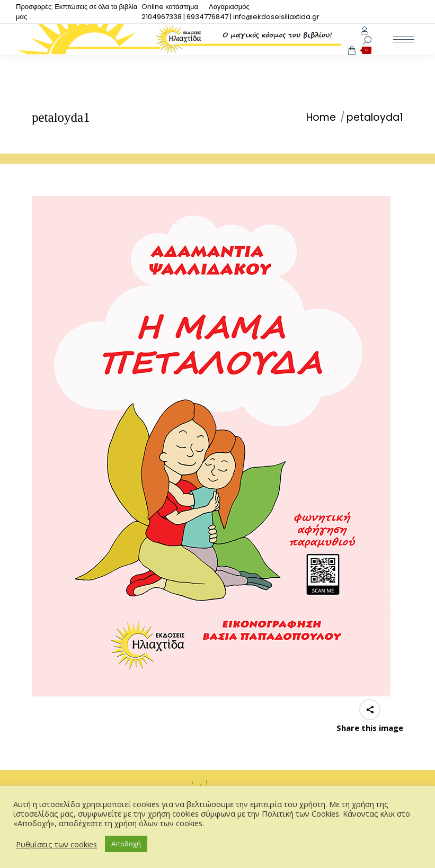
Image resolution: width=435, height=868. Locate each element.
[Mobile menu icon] (404, 39)
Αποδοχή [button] (126, 844)
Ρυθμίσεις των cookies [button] (56, 844)
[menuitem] (170, 7)
